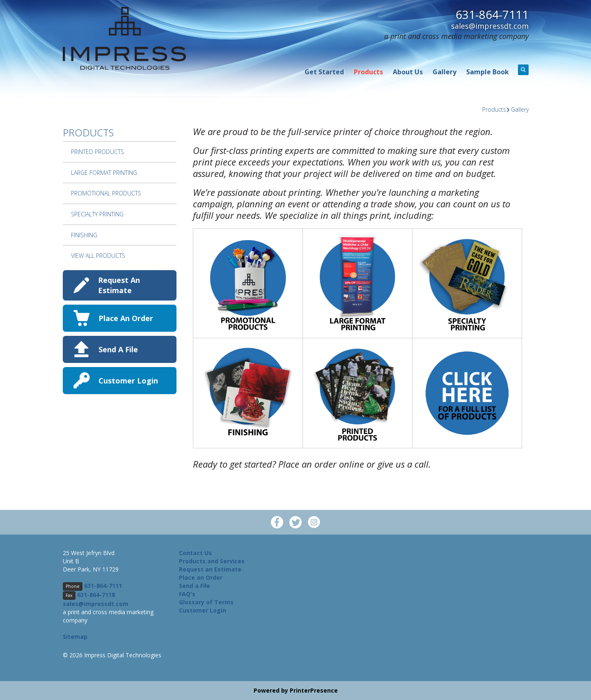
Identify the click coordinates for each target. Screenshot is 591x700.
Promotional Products (106, 193)
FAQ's (187, 594)
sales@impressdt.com (490, 25)
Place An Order (126, 318)
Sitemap (75, 637)
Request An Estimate (119, 285)
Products (368, 72)
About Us (408, 72)
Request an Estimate (210, 569)
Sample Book (488, 72)
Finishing (84, 235)
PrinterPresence (314, 690)
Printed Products (97, 152)
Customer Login (128, 381)
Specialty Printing (97, 214)
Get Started (324, 72)
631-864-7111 (492, 14)
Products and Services (212, 561)
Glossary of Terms (206, 602)
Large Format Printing (104, 173)
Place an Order (201, 577)
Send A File (118, 349)
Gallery (444, 72)
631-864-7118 (96, 595)
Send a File (195, 586)
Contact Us (195, 553)
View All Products (98, 256)
